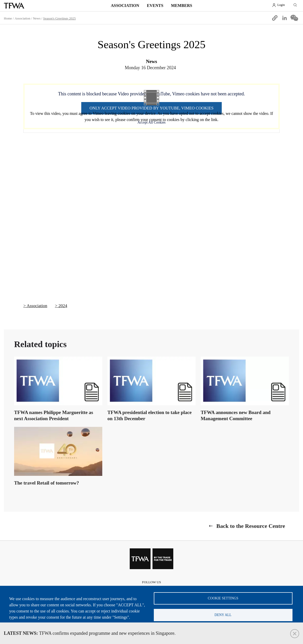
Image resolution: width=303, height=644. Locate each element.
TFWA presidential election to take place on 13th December (149, 415)
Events (155, 6)
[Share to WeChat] (294, 18)
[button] (275, 18)
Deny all (223, 615)
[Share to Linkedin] (285, 18)
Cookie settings (223, 598)
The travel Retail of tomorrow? (47, 483)
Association (125, 6)
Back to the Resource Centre (251, 526)
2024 (63, 306)
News (37, 18)
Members (182, 6)
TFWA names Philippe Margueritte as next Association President (54, 415)
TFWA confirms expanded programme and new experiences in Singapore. (90, 633)
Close (295, 634)
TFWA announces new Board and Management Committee (236, 415)
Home (8, 18)
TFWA (14, 6)
